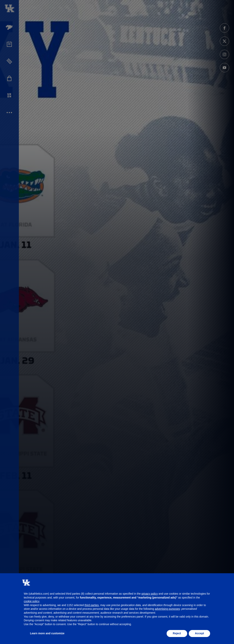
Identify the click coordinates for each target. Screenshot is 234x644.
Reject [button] (177, 633)
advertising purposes (167, 609)
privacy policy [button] (150, 594)
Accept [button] (200, 633)
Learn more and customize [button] (47, 633)
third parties (92, 605)
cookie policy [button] (32, 601)
